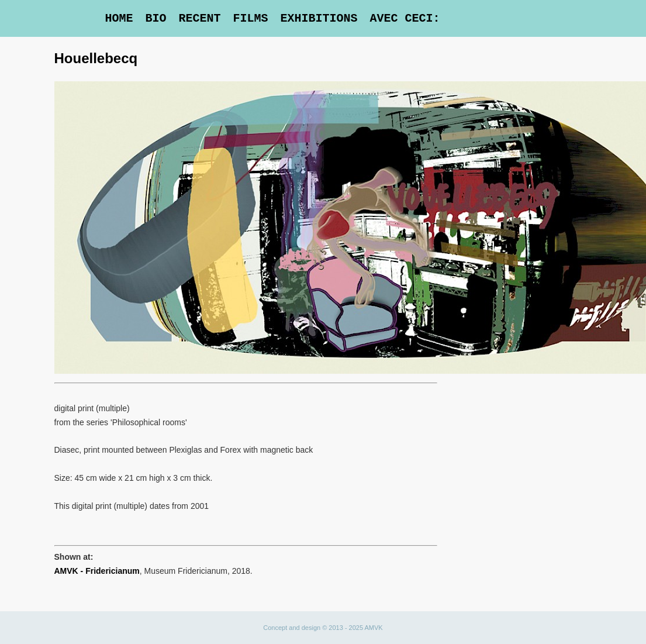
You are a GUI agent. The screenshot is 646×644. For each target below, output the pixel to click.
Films (250, 18)
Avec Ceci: (405, 18)
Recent (199, 18)
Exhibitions (319, 18)
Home (119, 18)
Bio (156, 18)
